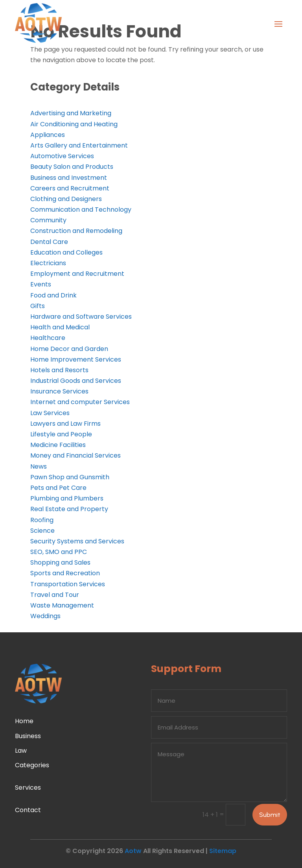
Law (21, 751)
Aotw (133, 851)
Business (28, 736)
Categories (32, 765)
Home (24, 721)
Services (28, 788)
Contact (28, 810)
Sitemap (223, 851)
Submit (270, 815)
